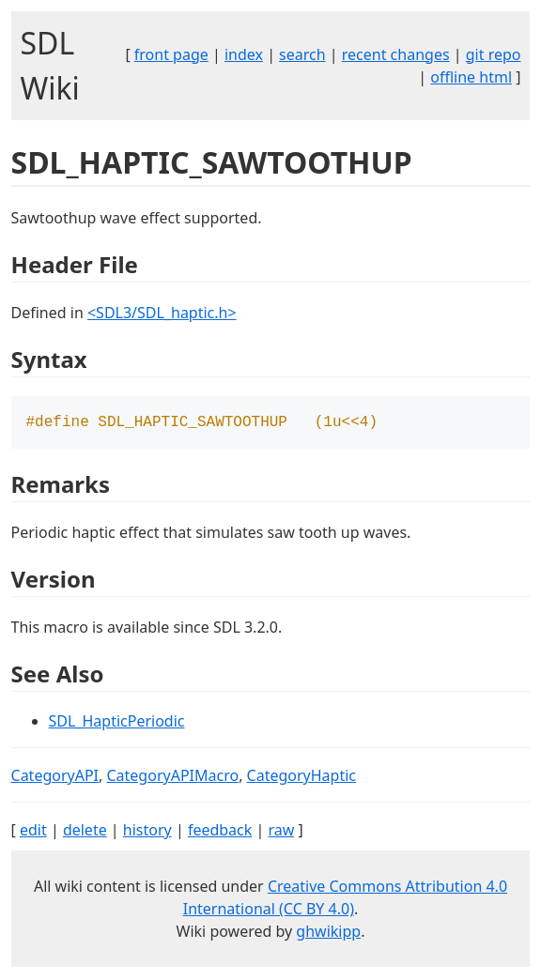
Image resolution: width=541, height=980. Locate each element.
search (302, 54)
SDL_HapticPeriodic (117, 723)
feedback (220, 832)
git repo (494, 54)
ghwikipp (328, 933)
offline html (471, 77)
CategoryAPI (55, 777)
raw (281, 832)
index (244, 54)
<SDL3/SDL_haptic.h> (162, 313)
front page (171, 54)
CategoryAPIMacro (172, 777)
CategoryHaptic (301, 777)
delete (85, 832)
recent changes (396, 54)
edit (33, 832)
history (147, 832)
